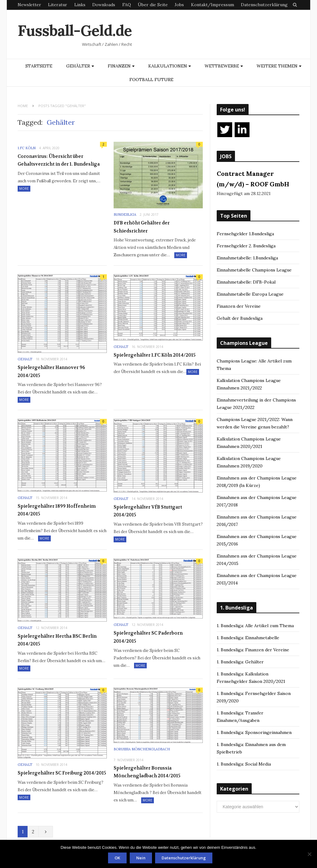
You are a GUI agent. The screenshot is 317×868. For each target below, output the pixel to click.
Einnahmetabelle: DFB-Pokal (246, 282)
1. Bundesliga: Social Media (244, 764)
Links (80, 5)
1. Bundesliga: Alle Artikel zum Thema (255, 626)
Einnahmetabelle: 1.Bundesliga (247, 258)
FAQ (127, 5)
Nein (141, 858)
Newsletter (29, 5)
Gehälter (78, 66)
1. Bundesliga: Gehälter (240, 662)
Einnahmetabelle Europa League (250, 294)
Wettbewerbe (222, 66)
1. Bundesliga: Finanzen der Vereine (253, 650)
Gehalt (25, 359)
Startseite (39, 66)
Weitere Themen (277, 66)
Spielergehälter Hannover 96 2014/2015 (51, 371)
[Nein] (309, 854)
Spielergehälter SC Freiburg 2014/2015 (62, 773)
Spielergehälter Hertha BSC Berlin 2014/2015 (57, 640)
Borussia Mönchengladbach (142, 749)
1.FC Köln (27, 148)
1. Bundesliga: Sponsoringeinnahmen (254, 732)
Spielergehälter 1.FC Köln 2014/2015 (155, 355)
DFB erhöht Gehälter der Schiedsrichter (142, 227)
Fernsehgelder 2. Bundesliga (246, 246)
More (24, 189)
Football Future (151, 80)
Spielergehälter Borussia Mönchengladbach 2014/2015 (147, 772)
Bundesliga (125, 215)
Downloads (104, 5)
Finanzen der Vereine (239, 306)
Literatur (58, 5)
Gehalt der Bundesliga (240, 318)
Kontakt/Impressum (213, 5)
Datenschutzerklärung (264, 5)
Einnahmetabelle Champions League (254, 270)
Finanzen (119, 66)
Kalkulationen (168, 66)
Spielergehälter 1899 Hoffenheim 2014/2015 (57, 510)
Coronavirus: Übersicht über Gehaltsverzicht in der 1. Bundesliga (59, 160)
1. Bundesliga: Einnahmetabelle (248, 638)
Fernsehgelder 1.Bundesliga (245, 234)
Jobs (179, 5)
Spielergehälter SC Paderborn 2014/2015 (148, 637)
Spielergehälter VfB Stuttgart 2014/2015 (148, 511)
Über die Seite (153, 5)
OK (117, 858)
